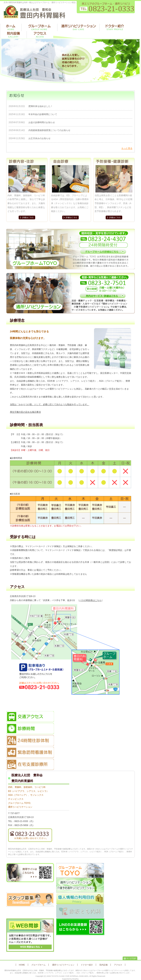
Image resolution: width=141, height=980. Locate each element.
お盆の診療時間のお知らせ (42, 122)
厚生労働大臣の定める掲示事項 (25, 412)
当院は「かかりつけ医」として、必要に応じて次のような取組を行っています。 (50, 404)
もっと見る (127, 148)
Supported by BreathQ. (70, 979)
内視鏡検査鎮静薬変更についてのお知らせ (49, 130)
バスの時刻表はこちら (91, 600)
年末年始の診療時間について (43, 114)
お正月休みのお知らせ (39, 138)
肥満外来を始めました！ (41, 106)
